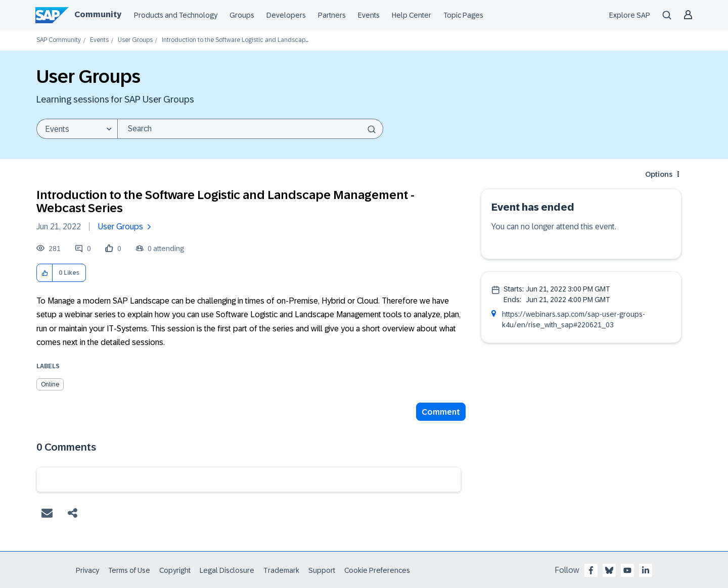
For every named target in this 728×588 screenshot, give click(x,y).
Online (50, 384)
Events (369, 15)
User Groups (135, 40)
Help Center (412, 15)
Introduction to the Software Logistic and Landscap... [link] (235, 40)
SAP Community (59, 40)
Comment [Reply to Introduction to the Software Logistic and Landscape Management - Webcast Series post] (441, 412)
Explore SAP (630, 15)
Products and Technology (176, 15)
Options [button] (659, 174)
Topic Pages (463, 15)
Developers (286, 15)
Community (98, 14)
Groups (242, 15)
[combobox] (250, 129)
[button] (45, 273)
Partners (332, 15)
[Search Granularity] (77, 129)
